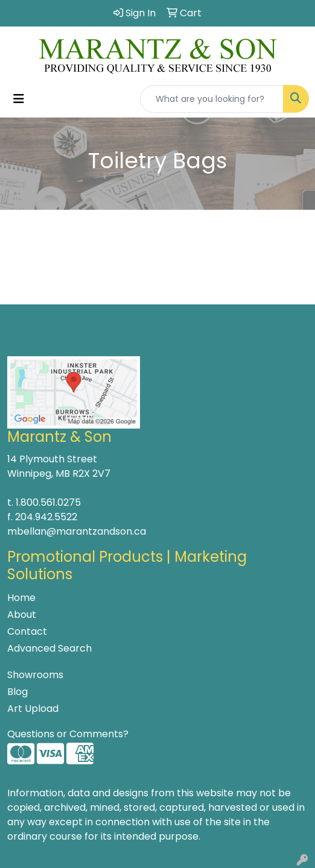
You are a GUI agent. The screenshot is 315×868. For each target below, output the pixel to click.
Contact (27, 631)
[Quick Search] (212, 99)
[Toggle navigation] (19, 99)
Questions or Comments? (68, 734)
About (22, 615)
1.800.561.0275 (48, 502)
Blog (17, 692)
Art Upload (33, 709)
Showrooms (35, 675)
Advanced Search (49, 648)
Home (21, 598)
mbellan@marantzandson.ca (77, 531)
